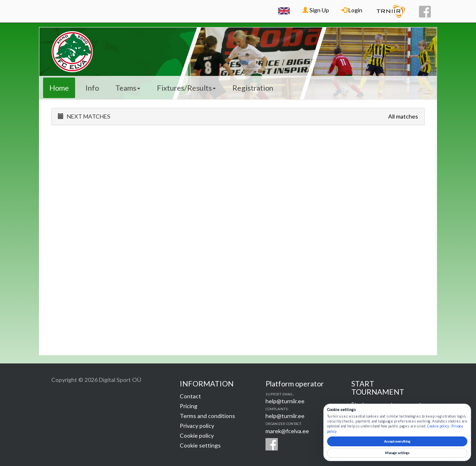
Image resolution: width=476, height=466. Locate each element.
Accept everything (397, 441)
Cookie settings (200, 445)
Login (352, 10)
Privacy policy (197, 426)
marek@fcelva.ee (287, 431)
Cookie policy (197, 435)
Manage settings (397, 453)
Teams (128, 88)
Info (92, 88)
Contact (190, 396)
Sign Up (316, 10)
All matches (403, 116)
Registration (253, 88)
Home (59, 88)
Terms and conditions (207, 416)
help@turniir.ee (285, 401)
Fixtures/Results (186, 88)
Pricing (189, 406)
